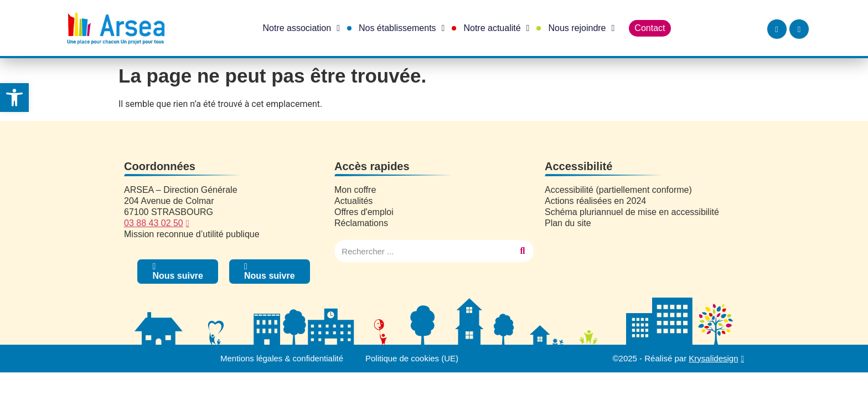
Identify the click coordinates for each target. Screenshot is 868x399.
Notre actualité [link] (496, 28)
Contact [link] (650, 28)
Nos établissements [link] (402, 28)
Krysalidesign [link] (713, 358)
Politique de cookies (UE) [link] (412, 358)
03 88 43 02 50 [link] (154, 223)
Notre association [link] (301, 28)
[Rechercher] (523, 251)
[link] (14, 98)
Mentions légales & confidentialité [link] (281, 358)
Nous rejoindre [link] (581, 28)
